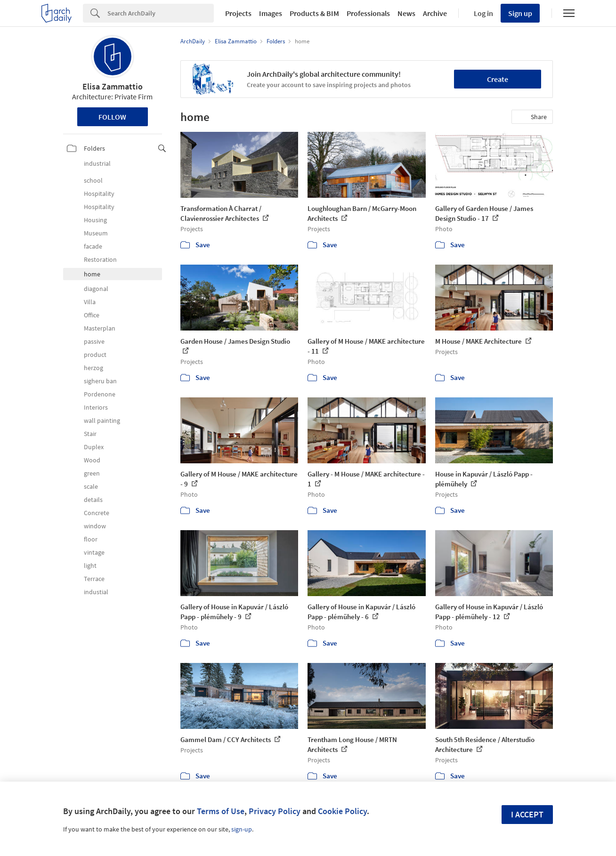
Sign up (520, 13)
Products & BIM (314, 13)
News (406, 13)
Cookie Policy (342, 811)
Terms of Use (221, 811)
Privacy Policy (275, 811)
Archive (435, 13)
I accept (527, 814)
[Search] (161, 13)
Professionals (368, 13)
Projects (238, 13)
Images (271, 13)
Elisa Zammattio (113, 86)
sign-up (242, 829)
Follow (112, 117)
